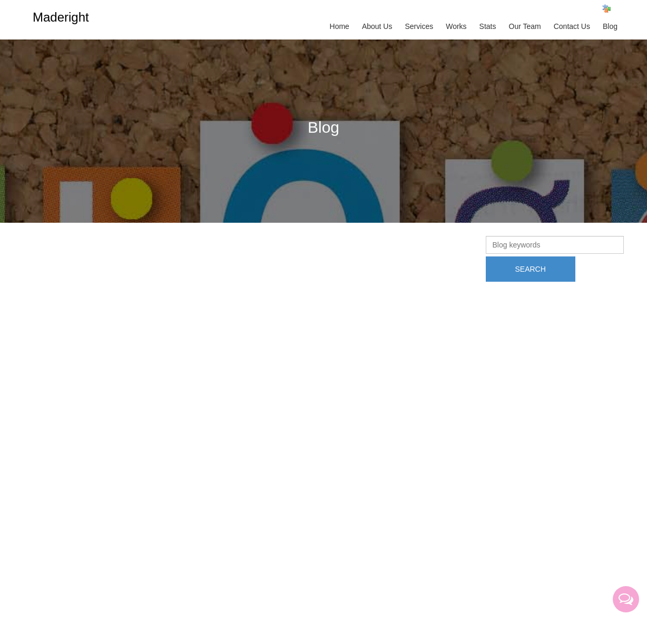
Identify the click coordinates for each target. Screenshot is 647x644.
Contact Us (572, 26)
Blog (610, 26)
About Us (377, 26)
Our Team (525, 26)
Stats (488, 26)
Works (456, 26)
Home (340, 26)
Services (419, 26)
